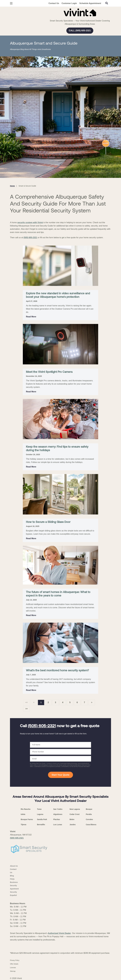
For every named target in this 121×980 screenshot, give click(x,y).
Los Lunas (58, 825)
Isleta (23, 814)
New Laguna (75, 809)
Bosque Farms (27, 819)
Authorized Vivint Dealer (59, 933)
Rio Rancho (26, 809)
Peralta (89, 814)
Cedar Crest (75, 814)
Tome (39, 809)
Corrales (89, 819)
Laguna (40, 814)
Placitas (57, 819)
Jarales (73, 825)
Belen (72, 819)
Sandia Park (42, 819)
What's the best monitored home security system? (57, 671)
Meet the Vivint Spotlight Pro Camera (49, 372)
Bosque (89, 809)
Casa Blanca (91, 825)
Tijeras (24, 825)
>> (27, 709)
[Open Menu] (11, 3)
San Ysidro (58, 809)
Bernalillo (41, 825)
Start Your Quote (60, 775)
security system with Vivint (30, 222)
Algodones (58, 814)
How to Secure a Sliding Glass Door (48, 522)
